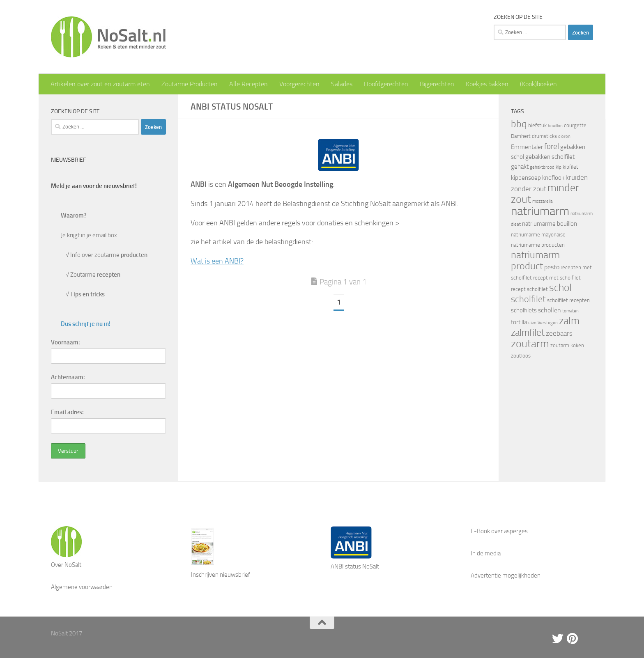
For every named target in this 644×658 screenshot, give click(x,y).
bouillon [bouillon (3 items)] (555, 126)
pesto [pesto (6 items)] (552, 267)
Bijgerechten (437, 84)
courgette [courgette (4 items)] (575, 125)
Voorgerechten (299, 84)
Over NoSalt (66, 565)
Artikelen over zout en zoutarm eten (100, 84)
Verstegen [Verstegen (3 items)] (548, 323)
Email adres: (67, 412)
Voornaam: (66, 342)
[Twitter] (558, 639)
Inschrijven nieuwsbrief (221, 575)
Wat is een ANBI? (217, 261)
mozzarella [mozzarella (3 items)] (542, 201)
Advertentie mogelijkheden (506, 575)
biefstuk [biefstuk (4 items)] (537, 125)
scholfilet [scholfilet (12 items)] (528, 299)
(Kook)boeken (538, 84)
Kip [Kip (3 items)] (559, 167)
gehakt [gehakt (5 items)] (520, 167)
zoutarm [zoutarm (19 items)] (530, 344)
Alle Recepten (248, 84)
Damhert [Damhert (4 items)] (521, 136)
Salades (342, 84)
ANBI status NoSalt (355, 566)
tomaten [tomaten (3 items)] (570, 311)
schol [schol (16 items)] (560, 288)
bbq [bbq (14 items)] (519, 124)
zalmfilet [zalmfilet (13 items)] (528, 333)
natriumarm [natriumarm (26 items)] (540, 211)
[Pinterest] (573, 639)
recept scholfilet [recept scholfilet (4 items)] (529, 289)
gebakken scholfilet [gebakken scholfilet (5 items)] (550, 157)
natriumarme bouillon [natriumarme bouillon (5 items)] (550, 224)
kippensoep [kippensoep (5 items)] (526, 178)
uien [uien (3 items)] (532, 323)
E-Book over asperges (499, 531)
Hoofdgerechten (386, 84)
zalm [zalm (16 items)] (569, 321)
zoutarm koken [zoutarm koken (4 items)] (567, 345)
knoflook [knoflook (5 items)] (553, 178)
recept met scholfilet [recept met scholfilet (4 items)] (557, 278)
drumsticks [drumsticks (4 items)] (544, 136)
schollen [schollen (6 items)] (550, 310)
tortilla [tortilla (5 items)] (519, 322)
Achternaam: (68, 377)
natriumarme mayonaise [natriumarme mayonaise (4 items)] (538, 235)
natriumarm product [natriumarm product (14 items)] (535, 260)
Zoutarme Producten (190, 84)
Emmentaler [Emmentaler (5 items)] (527, 147)
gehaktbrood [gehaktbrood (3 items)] (542, 167)
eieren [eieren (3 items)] (564, 136)
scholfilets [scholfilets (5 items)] (524, 310)
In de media (486, 553)
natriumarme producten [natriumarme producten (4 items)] (538, 245)
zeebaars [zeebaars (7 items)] (559, 333)
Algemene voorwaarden (82, 587)
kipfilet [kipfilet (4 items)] (570, 167)
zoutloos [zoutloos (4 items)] (521, 356)
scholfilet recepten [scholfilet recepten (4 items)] (568, 300)
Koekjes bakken (487, 84)
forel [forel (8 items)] (552, 147)
